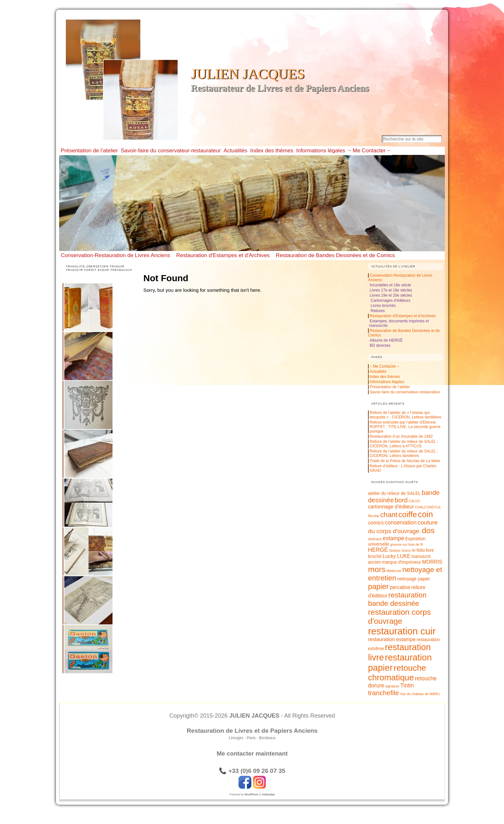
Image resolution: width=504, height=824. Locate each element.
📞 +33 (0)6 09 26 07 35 (252, 771)
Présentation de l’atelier (390, 387)
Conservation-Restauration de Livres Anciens (115, 255)
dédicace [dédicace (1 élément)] (375, 539)
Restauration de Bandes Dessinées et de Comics (335, 255)
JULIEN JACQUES (248, 74)
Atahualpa (268, 794)
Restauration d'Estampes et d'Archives (223, 255)
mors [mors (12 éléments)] (377, 569)
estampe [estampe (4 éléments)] (394, 538)
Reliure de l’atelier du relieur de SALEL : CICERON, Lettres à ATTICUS (404, 444)
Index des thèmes (385, 377)
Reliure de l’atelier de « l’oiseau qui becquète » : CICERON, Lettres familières (405, 415)
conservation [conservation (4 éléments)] (401, 523)
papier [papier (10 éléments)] (378, 587)
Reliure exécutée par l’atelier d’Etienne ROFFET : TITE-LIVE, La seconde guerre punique (405, 427)
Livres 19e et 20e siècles (391, 295)
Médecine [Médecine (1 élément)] (394, 571)
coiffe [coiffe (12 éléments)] (408, 514)
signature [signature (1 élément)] (392, 686)
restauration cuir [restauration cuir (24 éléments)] (402, 631)
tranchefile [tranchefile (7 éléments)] (383, 693)
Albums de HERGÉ (386, 340)
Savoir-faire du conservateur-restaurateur (405, 392)
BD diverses (380, 345)
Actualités (378, 372)
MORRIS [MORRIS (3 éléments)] (432, 562)
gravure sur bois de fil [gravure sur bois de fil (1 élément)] (407, 544)
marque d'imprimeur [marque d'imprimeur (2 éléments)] (401, 562)
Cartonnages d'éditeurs (391, 300)
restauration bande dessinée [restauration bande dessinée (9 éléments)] (397, 599)
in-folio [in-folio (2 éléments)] (418, 550)
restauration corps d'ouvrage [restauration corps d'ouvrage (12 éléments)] (399, 617)
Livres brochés (383, 306)
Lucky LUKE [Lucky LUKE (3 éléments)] (396, 556)
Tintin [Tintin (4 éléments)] (407, 685)
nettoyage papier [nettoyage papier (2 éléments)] (414, 579)
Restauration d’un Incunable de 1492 (401, 436)
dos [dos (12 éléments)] (428, 530)
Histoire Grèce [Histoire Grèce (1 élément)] (400, 551)
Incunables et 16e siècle (390, 285)
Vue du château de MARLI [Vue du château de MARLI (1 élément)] (420, 694)
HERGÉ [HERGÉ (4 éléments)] (378, 550)
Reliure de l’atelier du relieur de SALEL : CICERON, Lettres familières (404, 453)
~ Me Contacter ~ (385, 366)
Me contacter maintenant (252, 753)
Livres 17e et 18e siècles (391, 290)
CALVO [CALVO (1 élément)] (414, 501)
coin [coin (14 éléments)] (425, 514)
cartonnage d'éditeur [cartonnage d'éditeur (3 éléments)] (391, 507)
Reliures (378, 311)
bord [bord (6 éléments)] (401, 500)
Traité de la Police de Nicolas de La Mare (405, 461)
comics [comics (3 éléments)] (376, 523)
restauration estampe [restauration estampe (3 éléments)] (392, 639)
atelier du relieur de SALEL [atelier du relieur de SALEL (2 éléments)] (394, 493)
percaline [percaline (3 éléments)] (400, 587)
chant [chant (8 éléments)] (389, 515)
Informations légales (387, 382)
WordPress (251, 794)
